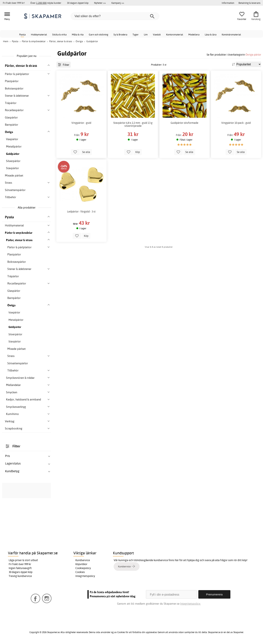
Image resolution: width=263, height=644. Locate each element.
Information (228, 3)
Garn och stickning (99, 34)
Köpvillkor (81, 564)
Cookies (80, 572)
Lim (146, 34)
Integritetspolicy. (191, 604)
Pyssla (22, 34)
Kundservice (83, 560)
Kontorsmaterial (175, 34)
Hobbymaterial (39, 34)
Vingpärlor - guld (81, 123)
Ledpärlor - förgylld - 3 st (81, 212)
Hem (6, 41)
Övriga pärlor (253, 55)
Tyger (136, 34)
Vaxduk (157, 34)
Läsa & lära (211, 34)
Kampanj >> (118, 3)
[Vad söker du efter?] (115, 16)
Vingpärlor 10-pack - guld (236, 123)
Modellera (194, 34)
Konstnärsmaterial (231, 34)
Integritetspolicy (85, 576)
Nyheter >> (100, 3)
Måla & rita (78, 34)
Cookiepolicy (83, 568)
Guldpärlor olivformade (184, 123)
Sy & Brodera (120, 34)
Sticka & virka (59, 34)
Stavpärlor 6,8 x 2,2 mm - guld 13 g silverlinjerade (133, 124)
